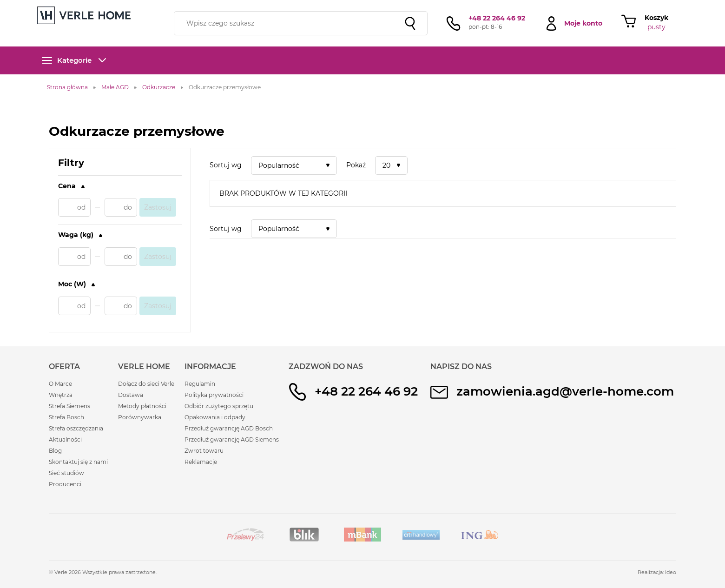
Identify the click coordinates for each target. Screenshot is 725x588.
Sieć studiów (66, 473)
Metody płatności (142, 406)
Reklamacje (201, 462)
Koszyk (656, 18)
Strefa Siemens (69, 406)
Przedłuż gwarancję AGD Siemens (232, 439)
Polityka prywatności (214, 395)
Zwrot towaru (204, 451)
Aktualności (65, 439)
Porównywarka (140, 417)
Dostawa (131, 395)
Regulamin (200, 384)
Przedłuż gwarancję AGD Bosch (229, 428)
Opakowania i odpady (215, 417)
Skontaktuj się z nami (78, 462)
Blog (55, 451)
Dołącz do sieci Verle (146, 384)
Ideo (671, 572)
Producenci (65, 484)
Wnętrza (61, 395)
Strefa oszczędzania (76, 428)
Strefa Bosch (66, 417)
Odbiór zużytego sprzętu (219, 406)
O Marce (60, 384)
